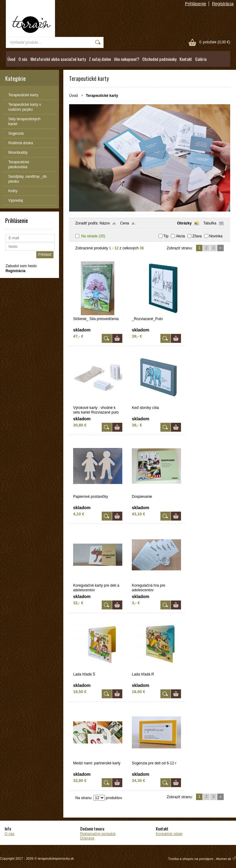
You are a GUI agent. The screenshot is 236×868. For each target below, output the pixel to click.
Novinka (216, 236)
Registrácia (223, 4)
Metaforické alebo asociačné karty (58, 59)
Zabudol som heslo (21, 266)
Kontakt (186, 59)
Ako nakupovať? (127, 59)
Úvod (11, 59)
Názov (105, 223)
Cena (125, 223)
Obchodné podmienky (159, 59)
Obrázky (184, 223)
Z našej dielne (100, 59)
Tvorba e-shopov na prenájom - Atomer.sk (202, 859)
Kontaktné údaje (169, 834)
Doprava (87, 838)
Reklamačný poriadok (98, 834)
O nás (23, 59)
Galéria (201, 59)
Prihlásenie (196, 4)
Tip (166, 236)
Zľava (197, 236)
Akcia (180, 236)
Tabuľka (210, 223)
